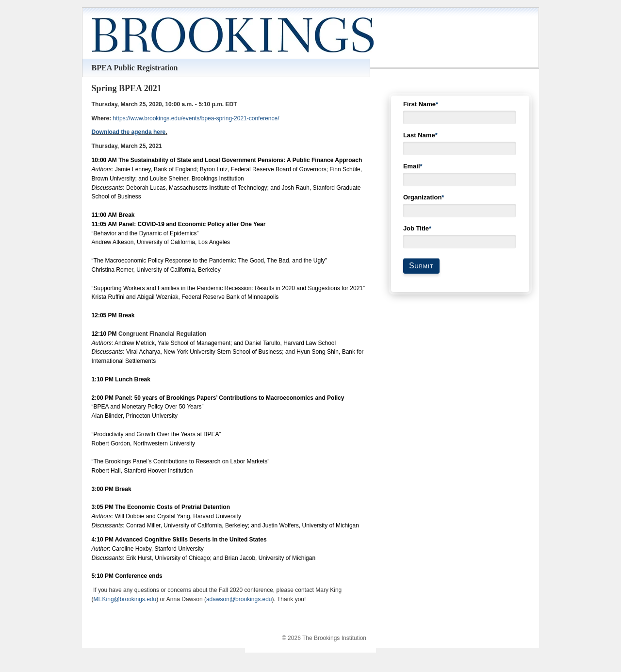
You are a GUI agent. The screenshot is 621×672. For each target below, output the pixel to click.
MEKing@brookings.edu (125, 599)
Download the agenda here (129, 132)
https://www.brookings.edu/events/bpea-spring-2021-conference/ (196, 118)
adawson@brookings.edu (239, 599)
